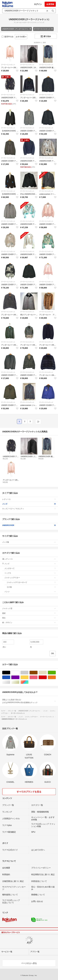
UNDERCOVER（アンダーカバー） (17, 29)
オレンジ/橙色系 (56, 677)
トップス (30, 573)
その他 (31, 587)
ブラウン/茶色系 (37, 673)
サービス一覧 (7, 952)
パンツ (30, 592)
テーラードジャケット (43, 29)
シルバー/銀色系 (10, 682)
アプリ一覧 (35, 952)
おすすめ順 (21, 37)
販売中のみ (8, 37)
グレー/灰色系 (28, 673)
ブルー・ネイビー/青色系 (10, 677)
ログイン (38, 4)
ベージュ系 (47, 673)
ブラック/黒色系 (10, 673)
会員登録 (50, 4)
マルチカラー (28, 682)
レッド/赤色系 (47, 677)
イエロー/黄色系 (28, 677)
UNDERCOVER (29, 525)
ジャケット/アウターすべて (31, 582)
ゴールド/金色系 (19, 682)
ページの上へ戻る (29, 963)
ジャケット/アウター (30, 578)
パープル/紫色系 (19, 677)
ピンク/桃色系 (37, 677)
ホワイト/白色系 (19, 673)
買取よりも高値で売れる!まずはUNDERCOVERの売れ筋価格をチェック (29, 701)
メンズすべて (30, 568)
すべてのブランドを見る (29, 792)
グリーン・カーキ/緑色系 (56, 673)
